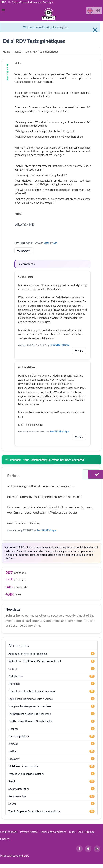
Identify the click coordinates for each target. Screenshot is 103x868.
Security (5, 839)
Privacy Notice (29, 832)
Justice (12, 751)
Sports (12, 804)
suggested (20, 243)
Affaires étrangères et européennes (28, 654)
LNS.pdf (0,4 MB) (24, 225)
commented (24, 345)
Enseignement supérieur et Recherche (30, 714)
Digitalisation (16, 676)
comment (25, 251)
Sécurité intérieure (19, 789)
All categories (19, 646)
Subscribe (13, 615)
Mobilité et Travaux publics (23, 766)
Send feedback (9, 832)
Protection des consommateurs (26, 774)
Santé (47, 243)
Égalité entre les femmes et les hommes (30, 699)
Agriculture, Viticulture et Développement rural (35, 661)
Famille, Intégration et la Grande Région (30, 721)
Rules (72, 832)
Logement (14, 759)
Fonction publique (19, 736)
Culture (13, 669)
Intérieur (13, 744)
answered (12, 530)
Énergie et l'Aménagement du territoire (30, 706)
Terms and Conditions (53, 832)
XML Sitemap (86, 832)
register (63, 27)
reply (81, 351)
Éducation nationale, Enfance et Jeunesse (32, 691)
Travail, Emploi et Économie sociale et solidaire (34, 811)
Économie (14, 684)
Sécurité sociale (17, 796)
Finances (13, 729)
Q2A (26, 856)
